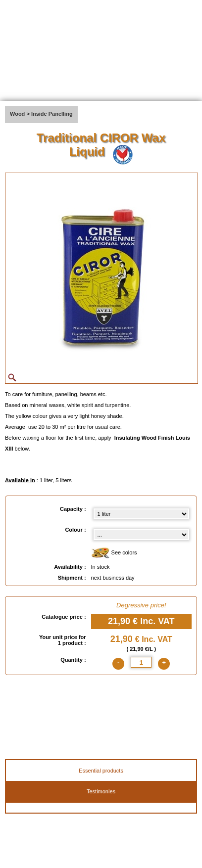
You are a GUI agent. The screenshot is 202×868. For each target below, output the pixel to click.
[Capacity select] (141, 514)
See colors (114, 553)
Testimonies (101, 791)
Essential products (101, 771)
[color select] (141, 535)
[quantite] (141, 662)
